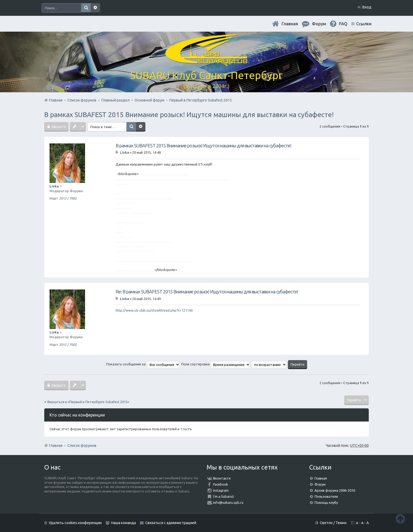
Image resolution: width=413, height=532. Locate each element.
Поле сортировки (216, 364)
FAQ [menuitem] (343, 24)
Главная (290, 24)
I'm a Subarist (223, 496)
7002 (73, 198)
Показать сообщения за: (143, 364)
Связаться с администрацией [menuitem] (171, 523)
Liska (54, 186)
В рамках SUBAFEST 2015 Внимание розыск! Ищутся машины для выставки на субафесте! (189, 115)
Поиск (86, 8)
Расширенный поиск (95, 8)
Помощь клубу (326, 502)
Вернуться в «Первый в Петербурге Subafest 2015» (88, 402)
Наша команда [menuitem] (124, 523)
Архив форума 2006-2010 (335, 490)
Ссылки (364, 24)
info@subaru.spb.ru (228, 502)
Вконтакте (222, 478)
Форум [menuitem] (319, 24)
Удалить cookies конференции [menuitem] (75, 523)
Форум (320, 484)
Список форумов (82, 446)
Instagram (221, 490)
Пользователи (326, 496)
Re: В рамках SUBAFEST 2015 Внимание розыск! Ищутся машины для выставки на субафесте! (207, 292)
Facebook (221, 484)
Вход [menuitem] (367, 7)
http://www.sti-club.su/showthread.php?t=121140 (154, 310)
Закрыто (58, 127)
